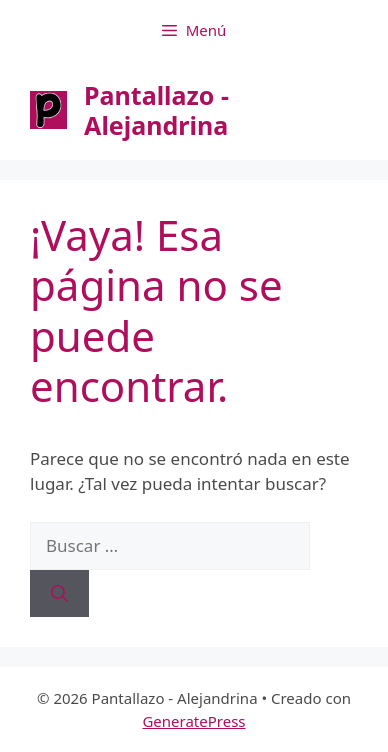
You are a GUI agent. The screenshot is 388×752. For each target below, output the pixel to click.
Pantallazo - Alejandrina (156, 110)
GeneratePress (193, 721)
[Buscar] (59, 594)
